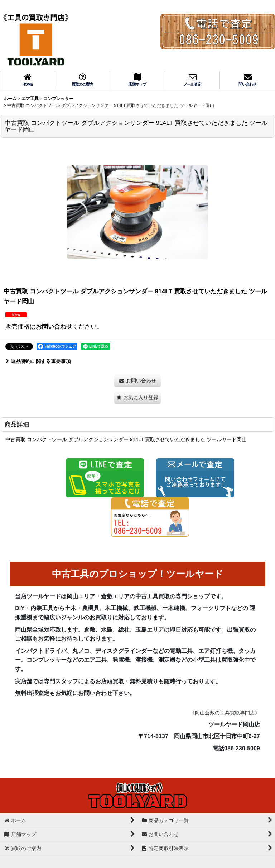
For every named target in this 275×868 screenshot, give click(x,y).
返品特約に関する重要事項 (38, 361)
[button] (137, 398)
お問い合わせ (54, 326)
